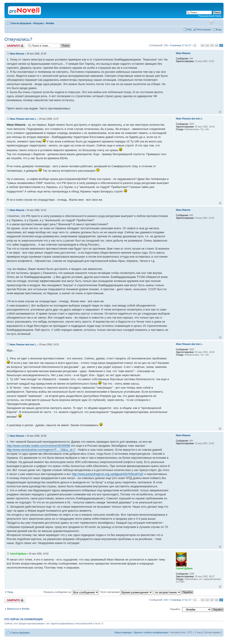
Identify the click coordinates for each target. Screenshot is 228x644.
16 (217, 45)
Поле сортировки (126, 592)
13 (203, 45)
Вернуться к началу (220, 112)
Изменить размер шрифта (218, 22)
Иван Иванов (17, 54)
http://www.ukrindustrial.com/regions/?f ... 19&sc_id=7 (41, 450)
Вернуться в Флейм (18, 609)
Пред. (10, 592)
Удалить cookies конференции (151, 632)
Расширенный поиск (210, 16)
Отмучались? (18, 39)
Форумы (39, 23)
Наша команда (123, 632)
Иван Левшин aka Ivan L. (23, 119)
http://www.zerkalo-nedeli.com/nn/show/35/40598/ (39, 446)
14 (207, 45)
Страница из (181, 45)
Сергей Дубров (18, 554)
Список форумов (21, 23)
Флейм (50, 23)
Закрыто (15, 46)
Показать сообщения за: (71, 592)
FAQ (189, 29)
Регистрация (204, 29)
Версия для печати (211, 22)
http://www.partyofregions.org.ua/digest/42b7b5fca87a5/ (108, 474)
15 (212, 45)
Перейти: (175, 609)
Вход (219, 29)
